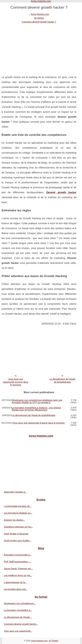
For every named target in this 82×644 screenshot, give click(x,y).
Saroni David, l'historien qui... (18, 569)
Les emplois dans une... (16, 589)
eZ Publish (53, 641)
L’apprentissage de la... (15, 582)
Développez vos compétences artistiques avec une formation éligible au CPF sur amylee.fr (37, 401)
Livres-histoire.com (39, 641)
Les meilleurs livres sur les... (18, 575)
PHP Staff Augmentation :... (17, 562)
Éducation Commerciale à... (18, 555)
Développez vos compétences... (20, 603)
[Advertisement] (39, 47)
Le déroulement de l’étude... (18, 617)
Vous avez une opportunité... (18, 631)
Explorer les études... (14, 520)
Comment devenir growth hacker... (21, 624)
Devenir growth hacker (61, 192)
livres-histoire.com (40, 14)
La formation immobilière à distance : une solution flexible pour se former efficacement (36, 409)
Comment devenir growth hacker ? (39, 22)
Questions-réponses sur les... (18, 527)
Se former (39, 18)
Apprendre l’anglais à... (15, 492)
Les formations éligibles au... (18, 513)
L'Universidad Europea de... (18, 506)
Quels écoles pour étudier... (17, 541)
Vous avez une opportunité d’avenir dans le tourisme (16, 382)
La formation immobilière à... (18, 610)
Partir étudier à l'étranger (16, 534)
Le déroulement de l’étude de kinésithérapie (62, 381)
